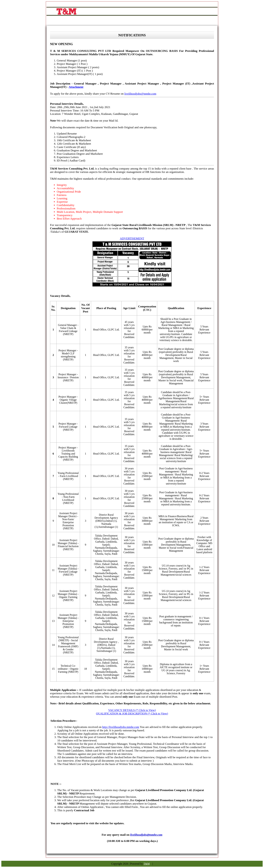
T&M (147, 864)
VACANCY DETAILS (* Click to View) (132, 710)
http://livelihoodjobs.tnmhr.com (121, 727)
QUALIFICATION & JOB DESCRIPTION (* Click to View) (132, 714)
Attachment (76, 87)
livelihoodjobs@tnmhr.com (140, 94)
